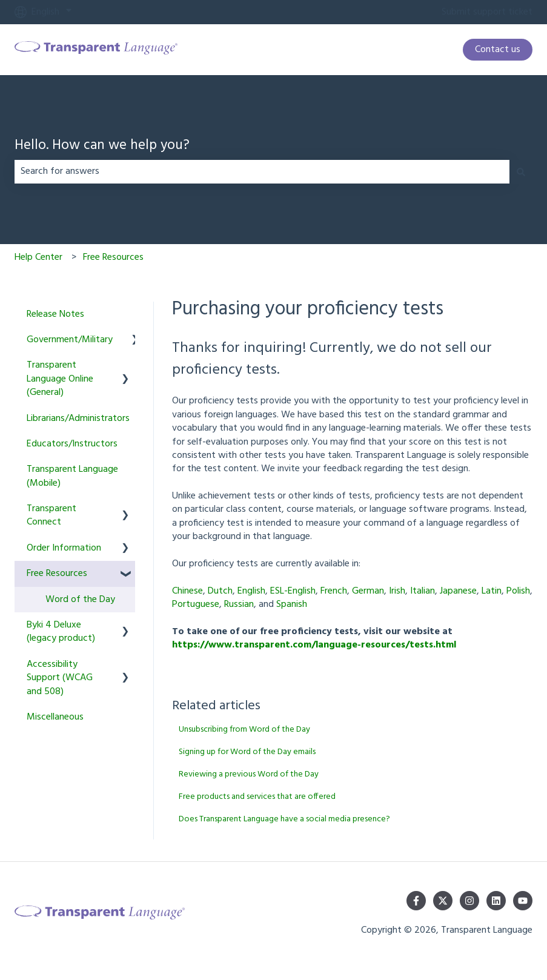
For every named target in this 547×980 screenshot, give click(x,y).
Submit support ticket (487, 12)
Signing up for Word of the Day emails (247, 752)
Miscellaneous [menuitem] (55, 717)
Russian (239, 604)
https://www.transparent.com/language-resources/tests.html (314, 645)
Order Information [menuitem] (64, 548)
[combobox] (262, 171)
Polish (518, 591)
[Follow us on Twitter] (443, 901)
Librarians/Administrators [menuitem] (78, 419)
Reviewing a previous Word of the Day (249, 774)
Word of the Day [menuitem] (80, 600)
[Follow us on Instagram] (469, 901)
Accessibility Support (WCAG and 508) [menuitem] (60, 678)
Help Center (38, 257)
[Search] (521, 171)
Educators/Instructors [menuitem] (72, 444)
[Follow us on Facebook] (416, 901)
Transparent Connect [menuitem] (51, 515)
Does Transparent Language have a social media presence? (284, 819)
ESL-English (293, 591)
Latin (492, 591)
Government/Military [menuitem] (70, 340)
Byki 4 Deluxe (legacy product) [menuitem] (61, 632)
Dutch (220, 591)
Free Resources (113, 257)
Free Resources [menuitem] (57, 574)
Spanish (292, 604)
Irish (397, 591)
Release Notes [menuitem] (55, 314)
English (251, 591)
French (334, 591)
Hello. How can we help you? (102, 146)
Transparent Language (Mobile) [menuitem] (72, 476)
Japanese (458, 591)
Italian (423, 591)
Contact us (498, 50)
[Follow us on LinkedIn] (496, 901)
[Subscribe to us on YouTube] (523, 901)
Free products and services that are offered (257, 797)
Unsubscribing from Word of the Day (244, 730)
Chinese (187, 591)
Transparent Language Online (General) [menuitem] (60, 379)
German (368, 591)
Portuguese (196, 604)
